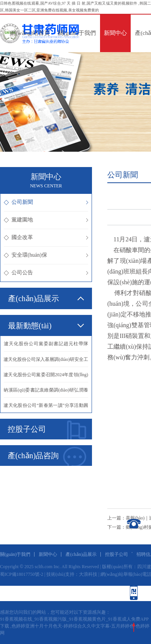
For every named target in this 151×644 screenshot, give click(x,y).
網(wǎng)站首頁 (30, 33)
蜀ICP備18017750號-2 (22, 574)
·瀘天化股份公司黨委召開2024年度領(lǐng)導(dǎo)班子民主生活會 (46, 377)
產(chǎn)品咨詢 (47, 456)
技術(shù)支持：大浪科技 (72, 574)
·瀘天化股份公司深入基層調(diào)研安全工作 (46, 362)
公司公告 (46, 273)
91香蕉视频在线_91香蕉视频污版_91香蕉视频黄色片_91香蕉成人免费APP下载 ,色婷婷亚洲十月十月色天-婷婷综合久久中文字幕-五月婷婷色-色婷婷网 (75, 626)
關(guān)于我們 (77, 33)
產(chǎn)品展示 (81, 554)
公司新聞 (46, 202)
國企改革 (46, 237)
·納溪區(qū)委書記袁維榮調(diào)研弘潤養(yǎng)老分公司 (46, 392)
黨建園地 (46, 220)
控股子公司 (47, 430)
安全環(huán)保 (46, 255)
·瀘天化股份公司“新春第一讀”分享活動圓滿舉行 (46, 408)
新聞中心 (115, 33)
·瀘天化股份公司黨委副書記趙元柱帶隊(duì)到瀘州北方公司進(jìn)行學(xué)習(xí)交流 (46, 346)
